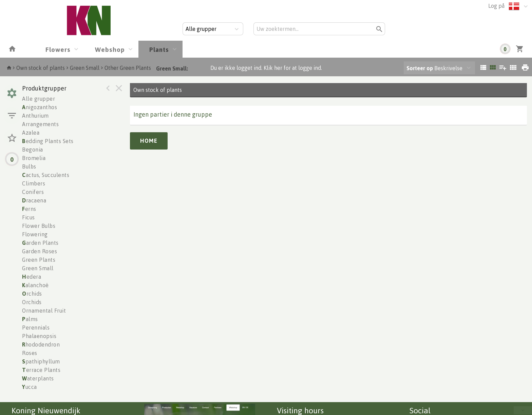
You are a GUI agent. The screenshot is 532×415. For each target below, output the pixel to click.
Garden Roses (40, 251)
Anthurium (35, 116)
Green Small (85, 68)
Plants (159, 49)
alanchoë (35, 285)
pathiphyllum (41, 361)
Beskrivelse (434, 68)
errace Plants (41, 370)
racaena (34, 200)
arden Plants (40, 243)
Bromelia (34, 158)
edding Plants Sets (48, 141)
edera (32, 277)
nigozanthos (40, 107)
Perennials (36, 328)
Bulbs (29, 166)
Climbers (34, 183)
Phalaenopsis (39, 336)
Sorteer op (420, 68)
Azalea (31, 133)
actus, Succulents (46, 175)
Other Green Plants (128, 68)
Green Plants (39, 260)
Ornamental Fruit (44, 311)
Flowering (35, 234)
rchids (32, 294)
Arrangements (40, 124)
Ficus (28, 217)
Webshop (110, 49)
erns (29, 209)
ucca (30, 387)
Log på (496, 6)
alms (30, 319)
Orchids (32, 302)
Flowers (58, 49)
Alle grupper (39, 99)
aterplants (38, 378)
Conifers (33, 192)
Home (149, 141)
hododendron (41, 344)
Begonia (33, 150)
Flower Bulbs (39, 226)
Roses (30, 353)
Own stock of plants (41, 68)
